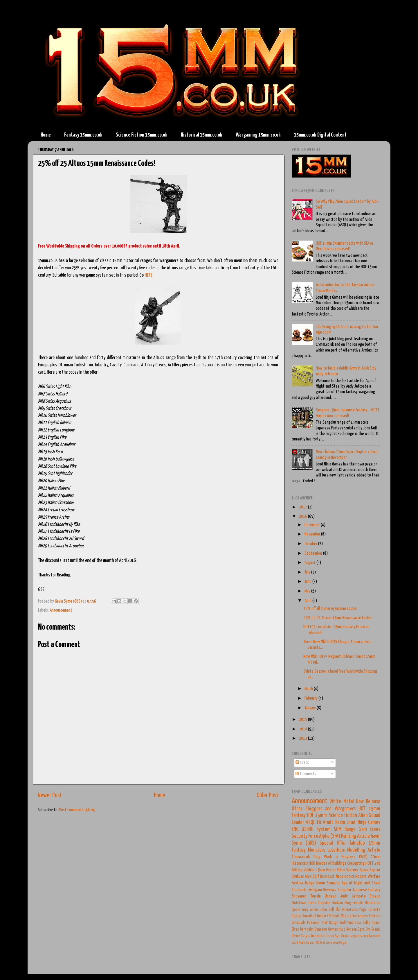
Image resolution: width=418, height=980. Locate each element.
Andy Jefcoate (353, 896)
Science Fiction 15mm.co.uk (142, 135)
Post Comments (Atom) (77, 810)
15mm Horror (326, 870)
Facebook (375, 936)
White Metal (342, 802)
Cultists (374, 910)
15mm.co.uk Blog (306, 857)
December (313, 525)
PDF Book (333, 916)
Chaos (344, 936)
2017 (303, 507)
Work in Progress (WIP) (346, 857)
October (311, 544)
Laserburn (336, 850)
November (313, 534)
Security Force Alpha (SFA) (316, 836)
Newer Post (50, 796)
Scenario (333, 883)
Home (46, 135)
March (309, 689)
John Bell (327, 910)
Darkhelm (307, 929)
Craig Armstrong (358, 936)
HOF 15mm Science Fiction (332, 816)
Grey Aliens (310, 910)
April (308, 601)
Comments (306, 774)
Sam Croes (370, 829)
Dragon (375, 896)
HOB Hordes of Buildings (328, 863)
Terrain (316, 896)
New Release (368, 802)
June (308, 582)
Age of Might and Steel (361, 883)
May (308, 591)
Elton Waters (348, 870)
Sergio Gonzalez (312, 936)
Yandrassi (354, 923)
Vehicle (309, 870)
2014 (303, 729)
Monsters (317, 850)
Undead (331, 896)
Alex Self (312, 876)
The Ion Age (332, 936)
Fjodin (296, 910)
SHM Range (345, 829)
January (311, 708)
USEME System (316, 829)
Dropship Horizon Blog (334, 903)
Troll (343, 923)
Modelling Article (364, 850)
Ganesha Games (326, 929)
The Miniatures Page (351, 910)
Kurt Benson (348, 929)
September (314, 553)
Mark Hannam (307, 943)
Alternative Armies (354, 916)
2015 (303, 720)
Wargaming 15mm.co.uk (258, 135)
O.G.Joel (320, 943)
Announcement (61, 610)
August (310, 563)
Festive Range (303, 883)
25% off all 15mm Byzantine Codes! (330, 609)
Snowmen (299, 896)
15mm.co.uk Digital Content (320, 135)
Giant (295, 943)
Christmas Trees (304, 903)
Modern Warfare (368, 876)
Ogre (361, 929)
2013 (303, 738)
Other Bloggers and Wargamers (324, 809)
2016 (303, 516)
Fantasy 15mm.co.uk (83, 135)
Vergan (343, 943)
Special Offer (333, 843)
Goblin (321, 916)
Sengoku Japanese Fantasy (359, 890)
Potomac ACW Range (323, 923)
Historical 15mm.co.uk (202, 135)
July (308, 572)
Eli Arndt (325, 823)
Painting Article (355, 836)
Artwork (374, 916)
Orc (368, 929)
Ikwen (320, 883)
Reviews (330, 890)
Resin (340, 823)
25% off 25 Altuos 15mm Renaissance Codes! (338, 618)
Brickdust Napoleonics (337, 876)
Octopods (299, 923)
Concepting (356, 863)
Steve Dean (332, 943)
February (311, 698)
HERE (148, 275)
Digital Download (304, 916)
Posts (302, 763)
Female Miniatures (366, 903)
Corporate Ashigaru (307, 890)
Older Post (268, 796)
